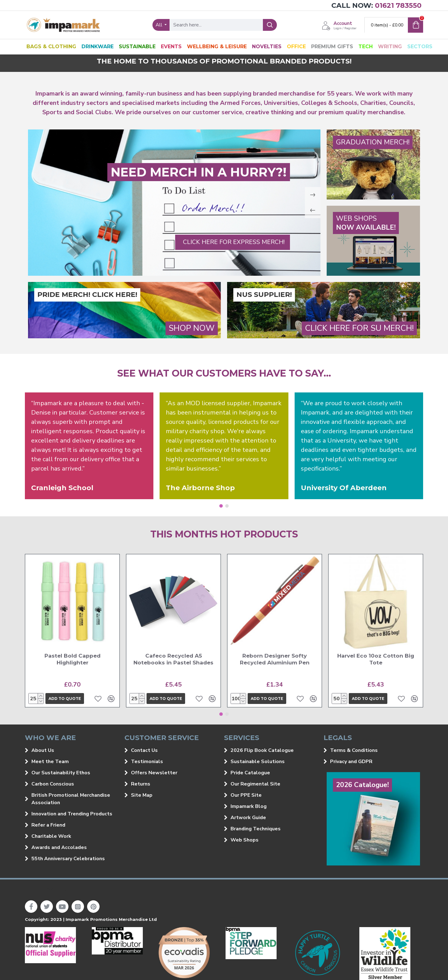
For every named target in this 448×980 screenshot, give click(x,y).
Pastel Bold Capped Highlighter (72, 659)
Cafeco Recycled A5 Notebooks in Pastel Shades (173, 659)
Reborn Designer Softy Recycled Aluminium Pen (275, 659)
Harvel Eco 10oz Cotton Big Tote (376, 659)
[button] (221, 506)
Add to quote (65, 699)
